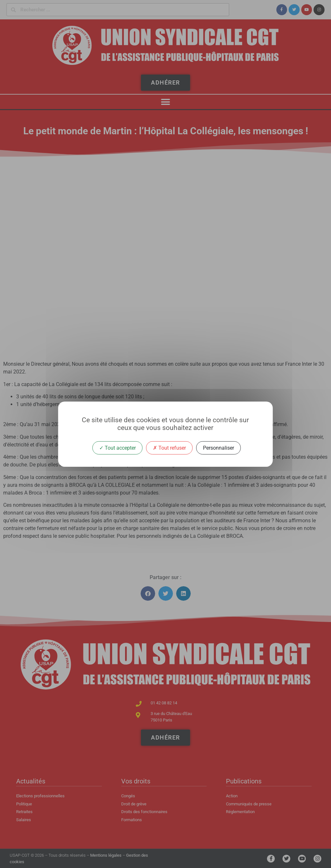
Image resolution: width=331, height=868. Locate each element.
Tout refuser (169, 448)
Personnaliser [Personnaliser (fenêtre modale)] (219, 448)
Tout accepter (117, 448)
